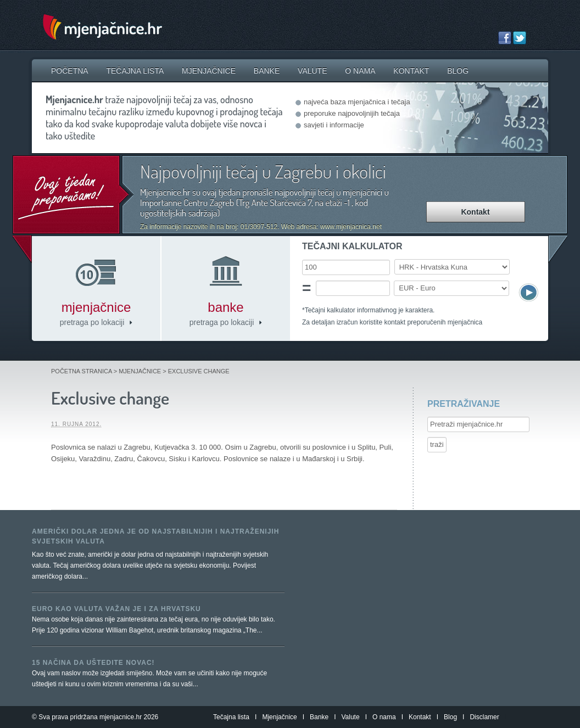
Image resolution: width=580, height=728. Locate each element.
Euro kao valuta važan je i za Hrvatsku (116, 609)
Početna (70, 71)
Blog (458, 71)
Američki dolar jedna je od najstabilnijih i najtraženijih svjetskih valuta (155, 536)
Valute (312, 71)
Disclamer (484, 717)
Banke (267, 71)
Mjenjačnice (209, 71)
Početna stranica (82, 371)
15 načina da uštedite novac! (93, 663)
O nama (360, 71)
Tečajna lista (135, 71)
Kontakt (411, 71)
